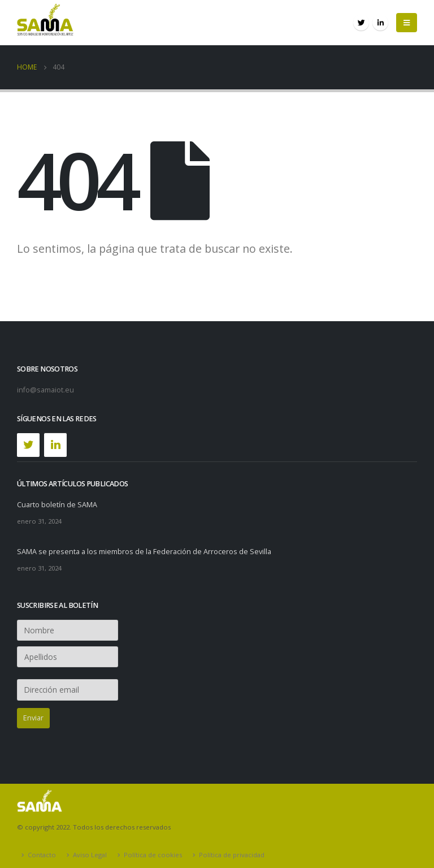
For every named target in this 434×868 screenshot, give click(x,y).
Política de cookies (153, 855)
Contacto (42, 855)
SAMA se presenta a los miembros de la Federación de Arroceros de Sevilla (144, 552)
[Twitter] (28, 445)
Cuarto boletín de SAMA (57, 505)
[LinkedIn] (55, 445)
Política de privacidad (232, 855)
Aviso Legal (90, 855)
